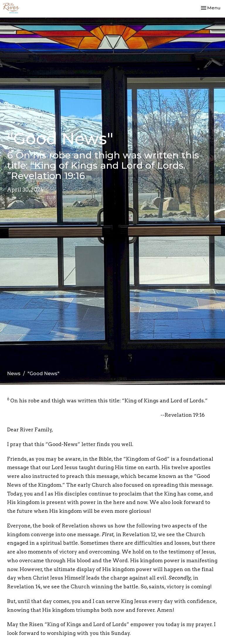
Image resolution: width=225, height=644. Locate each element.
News (14, 374)
